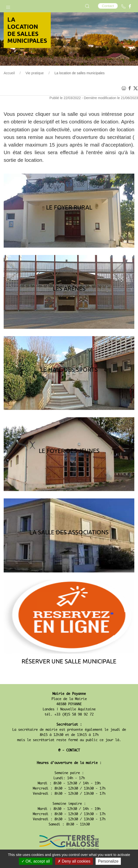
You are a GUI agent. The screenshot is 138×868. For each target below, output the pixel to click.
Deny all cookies (74, 861)
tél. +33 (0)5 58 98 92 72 (69, 715)
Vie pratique (35, 73)
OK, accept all (36, 861)
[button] (8, 6)
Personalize (108, 861)
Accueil (9, 73)
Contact (108, 6)
